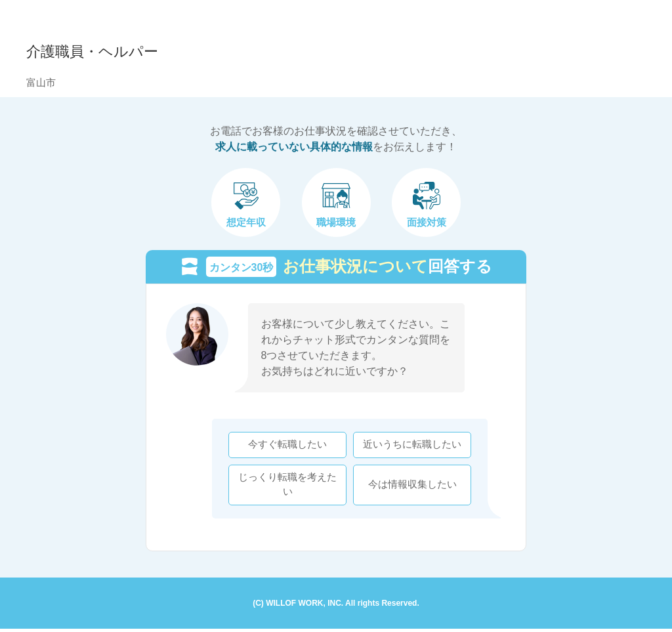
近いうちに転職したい (409, 446)
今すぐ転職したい (285, 446)
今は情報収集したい (410, 486)
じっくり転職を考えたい (285, 486)
